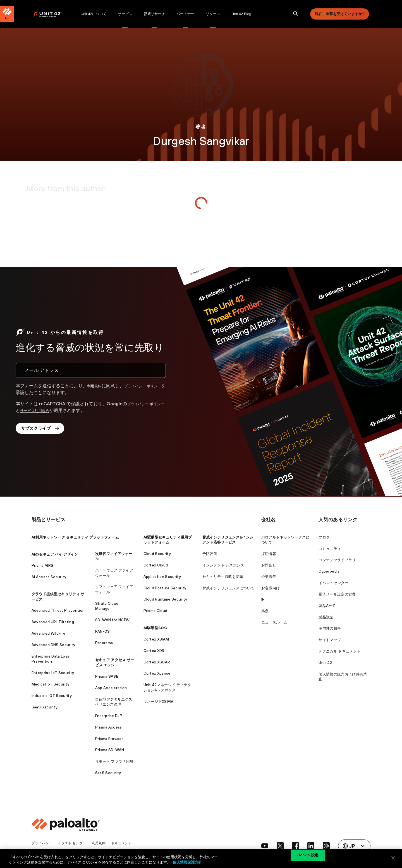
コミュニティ (330, 549)
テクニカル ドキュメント (339, 651)
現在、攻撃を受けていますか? (340, 14)
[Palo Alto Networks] (51, 14)
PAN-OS (103, 631)
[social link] (259, 846)
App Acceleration (111, 688)
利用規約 (96, 386)
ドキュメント (127, 843)
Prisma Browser (109, 739)
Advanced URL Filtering (53, 622)
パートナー (186, 14)
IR (263, 599)
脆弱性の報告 (330, 628)
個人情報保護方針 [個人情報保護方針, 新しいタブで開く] (187, 862)
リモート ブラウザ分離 (114, 761)
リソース (213, 14)
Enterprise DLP (109, 716)
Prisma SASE (107, 676)
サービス (125, 14)
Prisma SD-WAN (110, 750)
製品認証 (326, 617)
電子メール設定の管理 (337, 594)
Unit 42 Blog (241, 14)
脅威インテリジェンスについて (228, 588)
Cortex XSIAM (156, 639)
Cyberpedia (329, 571)
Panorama (104, 643)
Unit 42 (325, 663)
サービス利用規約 (48, 410)
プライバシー (43, 843)
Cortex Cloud (156, 565)
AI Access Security (49, 577)
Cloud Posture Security (165, 588)
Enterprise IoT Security (53, 673)
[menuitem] (54, 14)
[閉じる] (393, 858)
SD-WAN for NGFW (113, 620)
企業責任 (269, 577)
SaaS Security (45, 707)
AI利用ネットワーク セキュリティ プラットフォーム (75, 537)
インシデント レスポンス (223, 565)
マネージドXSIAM (159, 702)
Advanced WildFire (48, 633)
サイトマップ (330, 640)
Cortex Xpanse (157, 673)
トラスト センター (75, 843)
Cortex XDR (154, 651)
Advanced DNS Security (53, 645)
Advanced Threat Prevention (58, 610)
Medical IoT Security (50, 684)
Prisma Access (109, 727)
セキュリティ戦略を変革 (223, 577)
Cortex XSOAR (157, 662)
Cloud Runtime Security (165, 599)
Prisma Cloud (155, 611)
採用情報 (269, 554)
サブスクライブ (43, 430)
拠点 (265, 611)
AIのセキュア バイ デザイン (55, 554)
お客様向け (271, 588)
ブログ (324, 537)
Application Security (162, 577)
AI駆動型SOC (155, 628)
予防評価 (210, 554)
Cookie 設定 (308, 858)
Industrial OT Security (52, 696)
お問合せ (269, 565)
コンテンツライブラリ (337, 560)
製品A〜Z (327, 606)
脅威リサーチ (154, 14)
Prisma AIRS (43, 565)
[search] (296, 14)
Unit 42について (94, 14)
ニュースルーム (274, 622)
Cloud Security (157, 554)
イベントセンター (333, 583)
